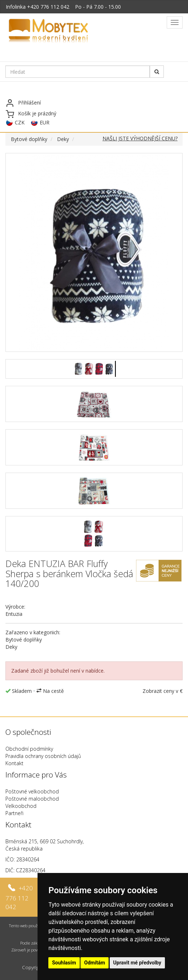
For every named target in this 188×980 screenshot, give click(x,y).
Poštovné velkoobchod (32, 791)
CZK (20, 122)
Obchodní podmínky (29, 749)
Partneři (14, 813)
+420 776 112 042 (48, 7)
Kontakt (14, 763)
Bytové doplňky (29, 139)
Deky (63, 139)
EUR (45, 122)
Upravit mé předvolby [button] (137, 963)
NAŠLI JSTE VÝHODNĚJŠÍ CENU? (140, 138)
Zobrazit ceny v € (163, 691)
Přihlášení (29, 103)
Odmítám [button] (95, 963)
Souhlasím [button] (64, 963)
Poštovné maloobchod (32, 799)
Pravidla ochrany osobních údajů (43, 756)
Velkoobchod (21, 806)
